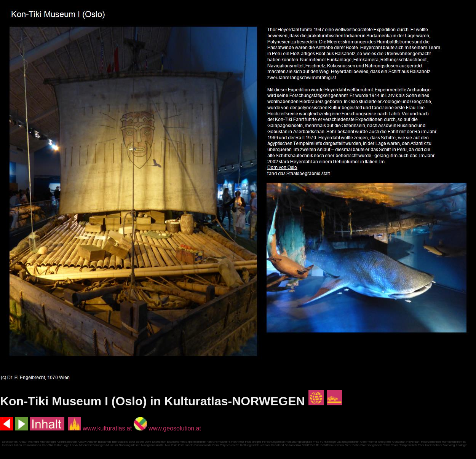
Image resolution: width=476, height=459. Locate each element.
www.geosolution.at (167, 428)
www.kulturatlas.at (100, 428)
